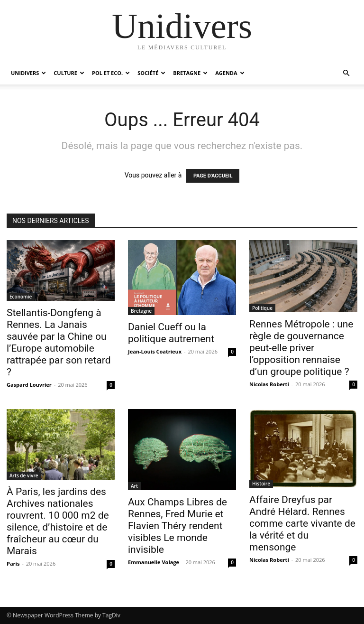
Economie (21, 297)
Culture (69, 73)
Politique (262, 308)
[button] (346, 73)
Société (151, 73)
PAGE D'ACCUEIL (213, 176)
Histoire (261, 484)
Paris (13, 563)
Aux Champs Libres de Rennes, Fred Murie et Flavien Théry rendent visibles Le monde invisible (177, 526)
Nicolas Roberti (269, 384)
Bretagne (190, 73)
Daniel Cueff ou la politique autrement (171, 333)
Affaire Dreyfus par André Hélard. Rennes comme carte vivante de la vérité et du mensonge (302, 523)
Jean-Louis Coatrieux (155, 351)
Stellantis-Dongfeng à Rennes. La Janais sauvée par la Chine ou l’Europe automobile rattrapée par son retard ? (59, 342)
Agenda (230, 73)
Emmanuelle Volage (154, 562)
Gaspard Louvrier (29, 385)
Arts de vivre (24, 475)
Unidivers (28, 73)
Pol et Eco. (111, 73)
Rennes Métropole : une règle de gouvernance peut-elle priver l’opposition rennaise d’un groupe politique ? (301, 348)
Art (134, 486)
